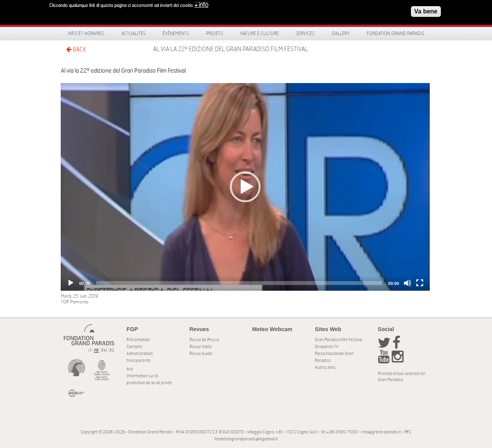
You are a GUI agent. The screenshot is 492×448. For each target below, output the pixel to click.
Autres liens (325, 367)
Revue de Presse (204, 340)
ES (112, 351)
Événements (176, 33)
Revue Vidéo (201, 347)
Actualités (134, 33)
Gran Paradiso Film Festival (338, 340)
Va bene (426, 10)
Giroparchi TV (327, 347)
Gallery (341, 33)
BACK (76, 49)
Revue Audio (201, 354)
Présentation (138, 340)
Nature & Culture (259, 33)
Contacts (135, 347)
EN (104, 351)
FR (96, 351)
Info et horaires (86, 33)
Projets (215, 33)
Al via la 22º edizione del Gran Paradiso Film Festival (230, 49)
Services (305, 33)
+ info (201, 4)
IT (90, 351)
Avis (130, 369)
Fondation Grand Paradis (396, 33)
